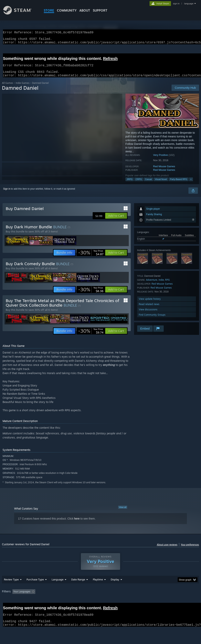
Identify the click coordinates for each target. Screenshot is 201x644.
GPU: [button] (186, 602)
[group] (100, 604)
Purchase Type (35, 590)
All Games (8, 88)
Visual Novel (161, 184)
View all (123, 512)
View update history (150, 304)
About (85, 10)
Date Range (78, 590)
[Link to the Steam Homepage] (20, 13)
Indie (161, 285)
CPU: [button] (173, 602)
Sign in (7, 194)
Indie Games (23, 88)
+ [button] (191, 184)
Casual (148, 184)
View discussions (148, 314)
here (77, 523)
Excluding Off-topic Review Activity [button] (61, 602)
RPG (167, 285)
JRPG (130, 184)
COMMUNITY (67, 10)
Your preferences (190, 549)
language (189, 4)
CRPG (139, 184)
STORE (49, 10)
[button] (116, 220)
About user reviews (167, 549)
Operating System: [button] (153, 602)
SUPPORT (100, 10)
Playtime (98, 590)
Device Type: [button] (10, 607)
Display (115, 590)
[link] (91, 257)
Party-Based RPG (179, 184)
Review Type (11, 590)
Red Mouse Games (164, 171)
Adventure (152, 285)
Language (58, 590)
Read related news (149, 309)
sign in (176, 4)
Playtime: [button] (92, 602)
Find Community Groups (152, 319)
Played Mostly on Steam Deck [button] (120, 602)
